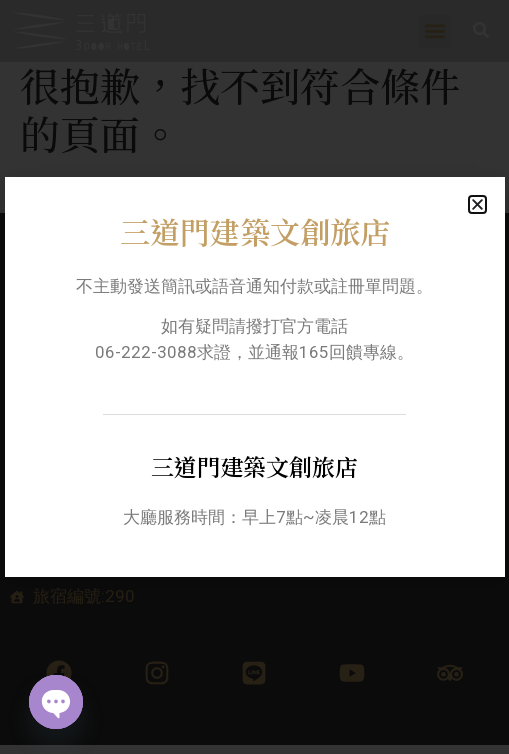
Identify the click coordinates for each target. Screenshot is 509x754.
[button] (477, 204)
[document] (254, 377)
